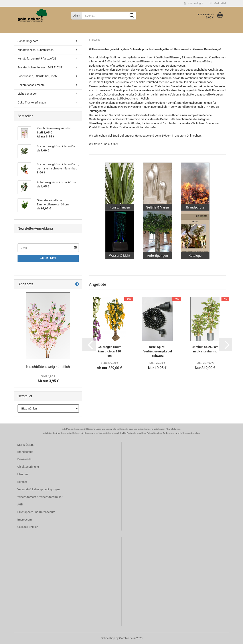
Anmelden (48, 258)
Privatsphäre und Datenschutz (36, 512)
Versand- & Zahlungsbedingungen (39, 489)
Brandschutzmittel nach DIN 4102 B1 (41, 67)
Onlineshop (108, 638)
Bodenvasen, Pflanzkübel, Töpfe (38, 76)
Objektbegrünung (28, 467)
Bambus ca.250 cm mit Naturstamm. (205, 349)
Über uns (23, 474)
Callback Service (28, 527)
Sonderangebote (28, 41)
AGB (20, 504)
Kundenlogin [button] (194, 3)
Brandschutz (25, 452)
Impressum (25, 520)
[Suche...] (77, 16)
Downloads (24, 459)
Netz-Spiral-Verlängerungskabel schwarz (158, 351)
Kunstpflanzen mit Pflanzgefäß (37, 59)
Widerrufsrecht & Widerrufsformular (40, 497)
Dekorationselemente (31, 85)
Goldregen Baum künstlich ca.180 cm (110, 351)
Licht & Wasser (27, 94)
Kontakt (22, 482)
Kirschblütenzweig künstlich (48, 367)
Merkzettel (218, 3)
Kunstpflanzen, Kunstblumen (36, 50)
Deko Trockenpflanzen (32, 102)
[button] (89, 345)
